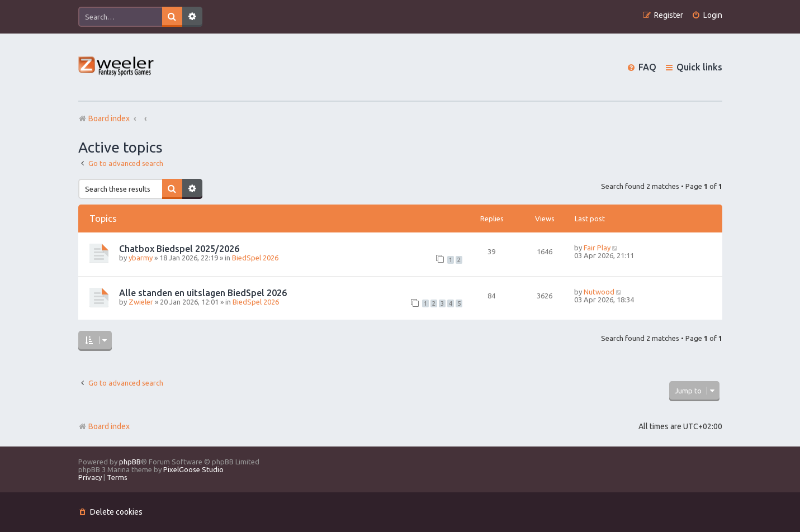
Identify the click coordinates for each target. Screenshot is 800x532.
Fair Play (597, 248)
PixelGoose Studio (193, 469)
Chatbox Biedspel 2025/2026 (179, 249)
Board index (104, 426)
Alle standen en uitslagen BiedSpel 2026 (203, 293)
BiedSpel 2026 (255, 258)
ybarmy (141, 258)
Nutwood (599, 292)
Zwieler (141, 302)
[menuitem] (707, 15)
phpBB (130, 462)
